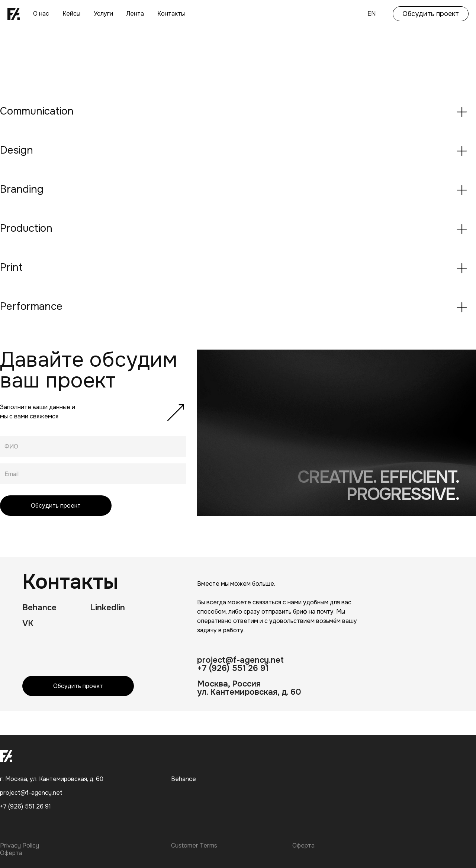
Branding (22, 189)
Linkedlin (107, 608)
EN (372, 14)
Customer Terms (194, 846)
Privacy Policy (20, 846)
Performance (31, 306)
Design (17, 150)
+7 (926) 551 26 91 (233, 668)
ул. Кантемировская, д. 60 (249, 692)
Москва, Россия (229, 684)
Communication (37, 111)
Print (11, 267)
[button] (238, 112)
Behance (39, 608)
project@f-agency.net (240, 660)
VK (28, 623)
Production (26, 228)
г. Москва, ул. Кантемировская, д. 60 (52, 779)
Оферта (303, 846)
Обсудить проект (431, 14)
